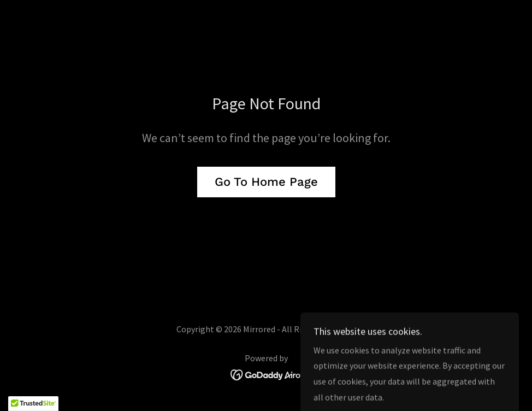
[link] (266, 374)
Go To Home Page (266, 182)
